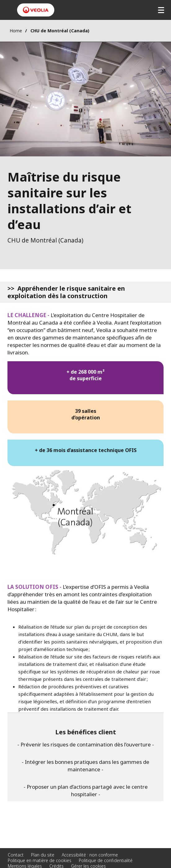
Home (16, 31)
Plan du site (43, 855)
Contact (16, 855)
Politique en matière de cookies (40, 860)
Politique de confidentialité (106, 860)
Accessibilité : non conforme (90, 855)
